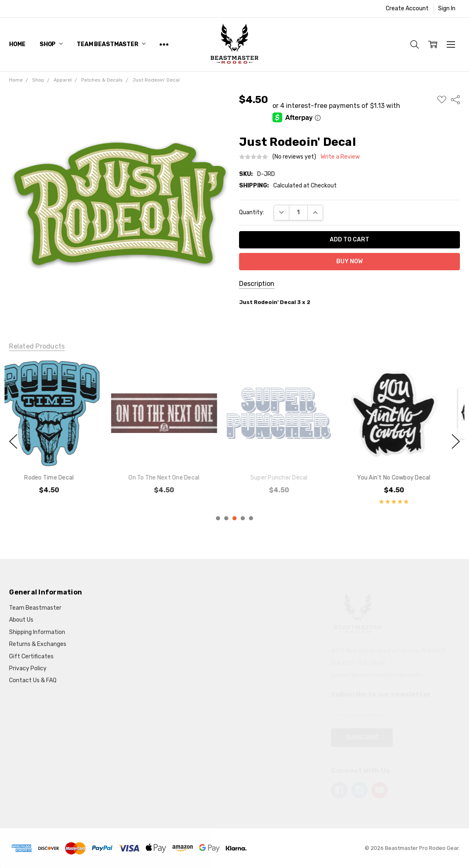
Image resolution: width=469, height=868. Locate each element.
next (456, 441)
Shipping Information (37, 632)
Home (17, 44)
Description (257, 284)
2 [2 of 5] (226, 518)
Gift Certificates (31, 656)
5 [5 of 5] (251, 518)
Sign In (447, 8)
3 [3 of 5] (234, 518)
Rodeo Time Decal (62, 477)
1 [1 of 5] (218, 518)
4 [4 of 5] (243, 518)
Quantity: (252, 212)
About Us (21, 620)
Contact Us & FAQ (33, 680)
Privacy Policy (28, 668)
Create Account (407, 8)
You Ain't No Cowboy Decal (407, 477)
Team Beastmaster (111, 44)
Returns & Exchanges (38, 644)
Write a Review (340, 157)
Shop (51, 44)
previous (13, 441)
